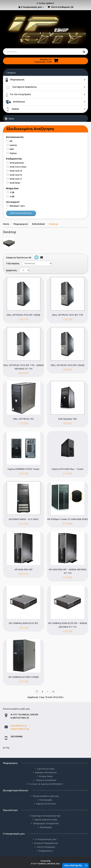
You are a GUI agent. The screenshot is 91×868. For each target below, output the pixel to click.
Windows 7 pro (17, 206)
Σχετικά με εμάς (46, 769)
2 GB (12, 192)
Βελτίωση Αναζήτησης (21, 213)
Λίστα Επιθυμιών (46, 847)
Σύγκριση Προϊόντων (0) (19, 257)
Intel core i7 (16, 179)
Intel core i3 (16, 171)
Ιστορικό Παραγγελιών (46, 843)
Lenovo (13, 145)
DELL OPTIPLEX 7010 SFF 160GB (24, 315)
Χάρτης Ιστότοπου (46, 804)
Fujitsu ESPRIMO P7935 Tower (24, 469)
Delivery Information (46, 772)
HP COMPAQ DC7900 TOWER (24, 677)
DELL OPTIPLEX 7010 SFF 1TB (68, 315)
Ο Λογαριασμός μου (46, 839)
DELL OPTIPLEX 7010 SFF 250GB (68, 365)
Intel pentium (17, 163)
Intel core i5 (16, 175)
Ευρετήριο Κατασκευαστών (46, 816)
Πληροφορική (21, 224)
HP (11, 141)
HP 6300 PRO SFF (24, 569)
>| (53, 691)
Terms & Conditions (46, 780)
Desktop (54, 224)
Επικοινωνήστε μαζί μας (46, 796)
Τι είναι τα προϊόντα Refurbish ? (46, 784)
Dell (12, 149)
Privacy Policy (46, 776)
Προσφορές (46, 827)
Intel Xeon (15, 183)
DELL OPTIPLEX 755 (23, 419)
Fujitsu (13, 153)
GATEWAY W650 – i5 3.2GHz (24, 519)
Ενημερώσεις (46, 851)
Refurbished (38, 224)
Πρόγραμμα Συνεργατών (46, 823)
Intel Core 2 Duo (18, 167)
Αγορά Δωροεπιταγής (46, 820)
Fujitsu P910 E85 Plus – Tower (68, 469)
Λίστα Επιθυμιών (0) (62, 7)
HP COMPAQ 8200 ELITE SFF (23, 623)
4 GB (12, 196)
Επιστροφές (46, 800)
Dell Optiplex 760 (68, 419)
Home (6, 224)
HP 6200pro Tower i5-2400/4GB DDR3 (68, 519)
